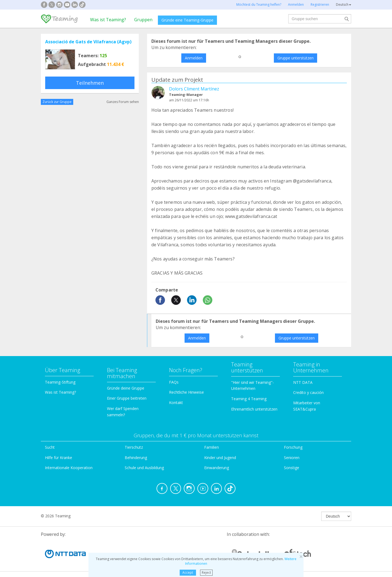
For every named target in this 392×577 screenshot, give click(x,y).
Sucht (50, 447)
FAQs (174, 382)
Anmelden (194, 58)
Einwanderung (217, 468)
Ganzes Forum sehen (123, 102)
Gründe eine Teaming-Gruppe (187, 20)
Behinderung (136, 458)
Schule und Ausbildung (144, 468)
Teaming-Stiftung (60, 382)
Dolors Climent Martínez (194, 89)
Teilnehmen (90, 83)
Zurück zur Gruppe (57, 102)
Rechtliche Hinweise (186, 392)
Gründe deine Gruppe (126, 388)
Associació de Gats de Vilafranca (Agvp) (88, 42)
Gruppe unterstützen (295, 58)
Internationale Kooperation (69, 468)
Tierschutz (134, 447)
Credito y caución (308, 392)
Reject (206, 573)
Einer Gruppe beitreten (127, 398)
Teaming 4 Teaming (249, 399)
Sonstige (292, 468)
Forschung (293, 447)
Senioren (292, 458)
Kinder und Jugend (220, 458)
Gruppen (143, 20)
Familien (212, 447)
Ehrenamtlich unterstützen (254, 409)
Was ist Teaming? (108, 20)
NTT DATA (303, 382)
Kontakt (176, 403)
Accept (188, 573)
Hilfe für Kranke (59, 458)
